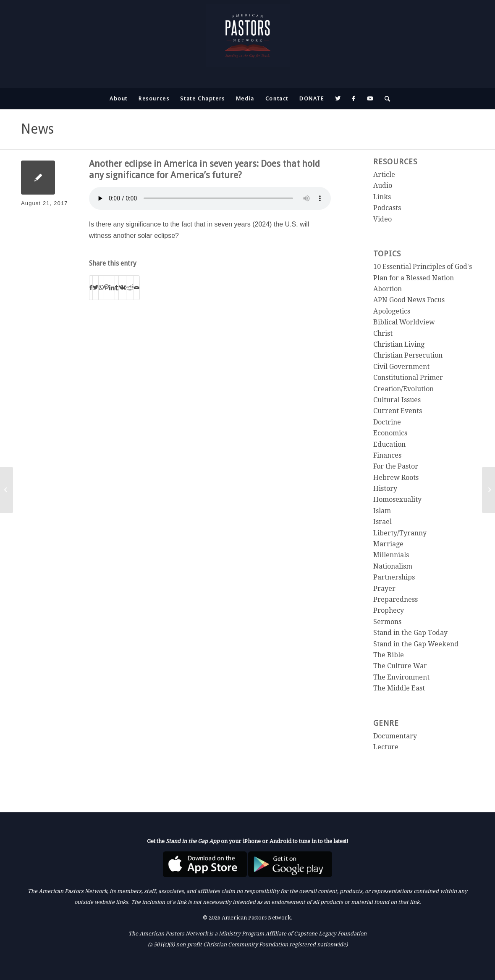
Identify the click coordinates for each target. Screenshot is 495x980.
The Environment (401, 677)
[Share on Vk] (122, 287)
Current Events (398, 411)
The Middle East (399, 688)
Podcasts (387, 208)
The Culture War (400, 666)
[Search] (385, 99)
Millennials (391, 555)
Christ (383, 333)
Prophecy (389, 610)
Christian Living (399, 344)
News (37, 129)
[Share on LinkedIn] (112, 287)
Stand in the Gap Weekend (416, 644)
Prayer (384, 589)
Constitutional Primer (408, 378)
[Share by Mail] (137, 287)
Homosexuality (397, 499)
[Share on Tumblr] (117, 287)
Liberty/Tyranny (400, 533)
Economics (390, 433)
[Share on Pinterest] (106, 287)
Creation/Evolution (403, 389)
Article (384, 175)
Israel (382, 522)
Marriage (388, 544)
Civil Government (401, 367)
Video (382, 219)
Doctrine (387, 422)
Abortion (388, 289)
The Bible (389, 655)
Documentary (395, 736)
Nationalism (393, 566)
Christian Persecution (408, 355)
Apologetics (392, 311)
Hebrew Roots (396, 478)
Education (389, 444)
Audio (383, 186)
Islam (382, 511)
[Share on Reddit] (130, 287)
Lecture (386, 747)
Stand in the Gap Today (410, 633)
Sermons (387, 622)
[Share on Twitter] (96, 287)
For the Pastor (396, 466)
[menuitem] (119, 99)
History (385, 489)
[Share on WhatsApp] (101, 287)
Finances (387, 455)
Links (382, 197)
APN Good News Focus (409, 300)
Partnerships (394, 577)
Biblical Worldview (404, 322)
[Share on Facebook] (91, 287)
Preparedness (395, 599)
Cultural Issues (397, 400)
